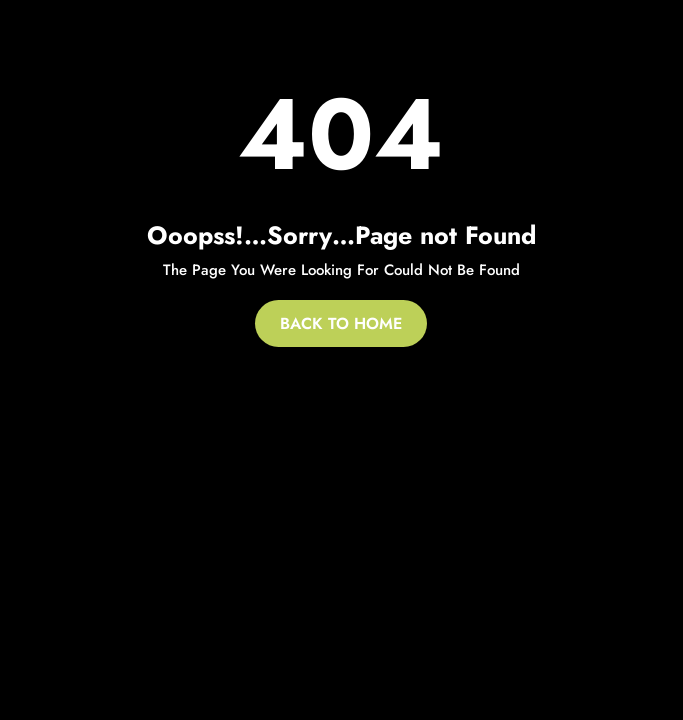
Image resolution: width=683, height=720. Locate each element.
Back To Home (341, 323)
